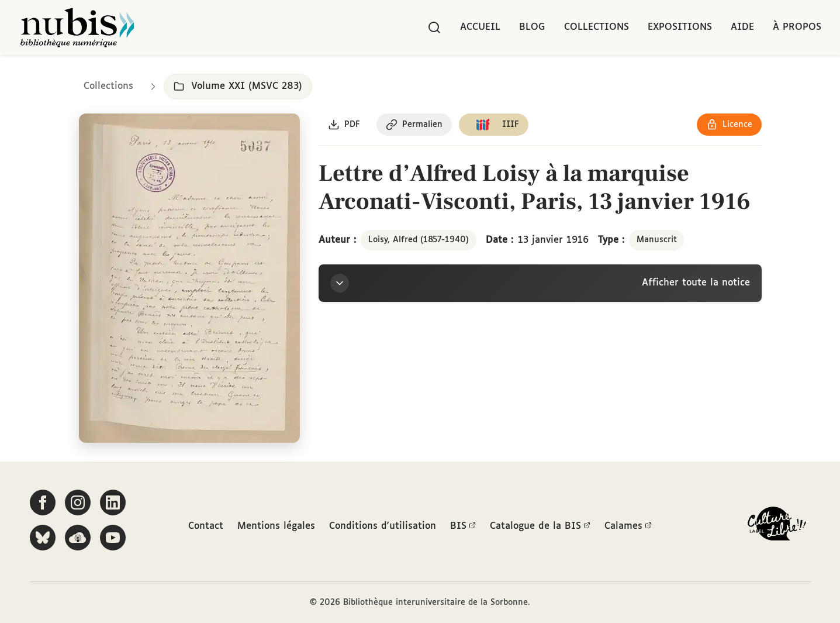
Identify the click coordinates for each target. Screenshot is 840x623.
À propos (797, 27)
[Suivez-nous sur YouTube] (113, 538)
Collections (597, 27)
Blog (532, 27)
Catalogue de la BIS (540, 526)
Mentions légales (276, 526)
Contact (206, 526)
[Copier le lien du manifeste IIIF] (494, 125)
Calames (628, 526)
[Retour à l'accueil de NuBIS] (77, 27)
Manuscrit (657, 240)
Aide (742, 27)
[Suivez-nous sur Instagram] (78, 502)
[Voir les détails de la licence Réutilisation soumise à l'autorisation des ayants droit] (729, 125)
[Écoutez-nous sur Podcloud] (78, 538)
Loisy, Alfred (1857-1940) (419, 240)
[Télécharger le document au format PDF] (344, 125)
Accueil (480, 27)
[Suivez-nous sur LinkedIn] (113, 502)
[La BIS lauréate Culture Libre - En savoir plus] (777, 526)
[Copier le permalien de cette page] (414, 125)
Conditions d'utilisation (383, 526)
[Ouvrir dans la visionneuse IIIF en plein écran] (190, 278)
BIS (463, 526)
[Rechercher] (434, 27)
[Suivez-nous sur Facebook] (43, 502)
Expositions (680, 27)
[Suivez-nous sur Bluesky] (43, 538)
